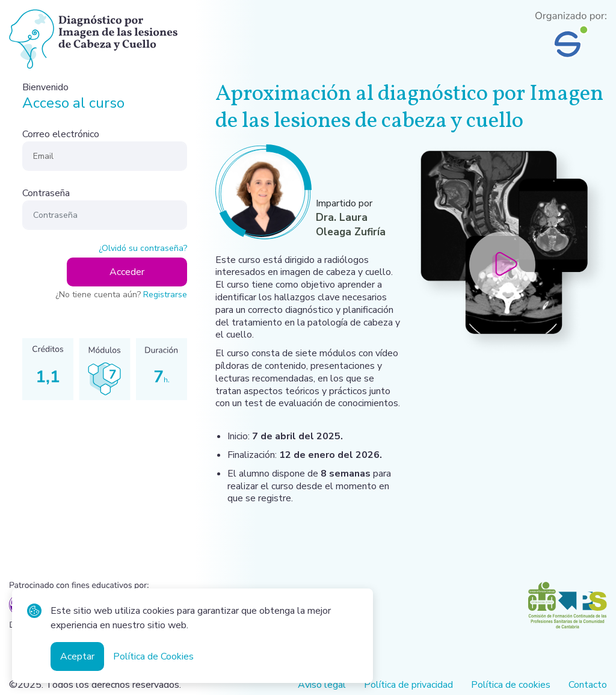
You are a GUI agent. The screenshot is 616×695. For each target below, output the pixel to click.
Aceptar (77, 656)
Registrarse (165, 295)
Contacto (588, 685)
